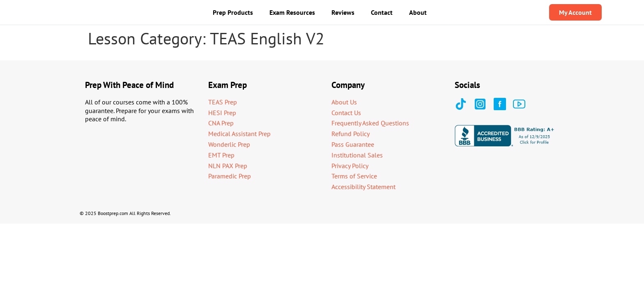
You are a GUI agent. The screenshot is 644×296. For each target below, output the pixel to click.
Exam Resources (292, 12)
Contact (382, 12)
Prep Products (233, 12)
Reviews (343, 12)
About (418, 12)
